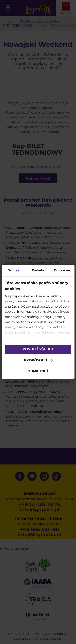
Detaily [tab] (38, 270)
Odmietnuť (38, 371)
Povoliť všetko (38, 349)
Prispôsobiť (38, 360)
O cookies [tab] (62, 270)
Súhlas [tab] (14, 270)
